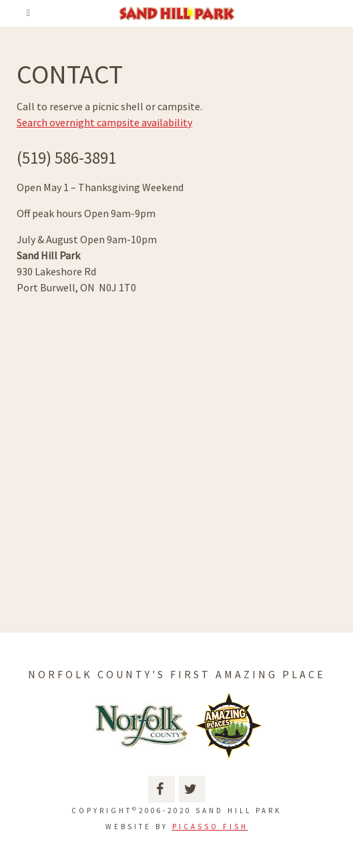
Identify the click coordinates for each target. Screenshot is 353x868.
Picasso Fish (210, 827)
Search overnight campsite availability (104, 122)
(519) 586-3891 (66, 158)
